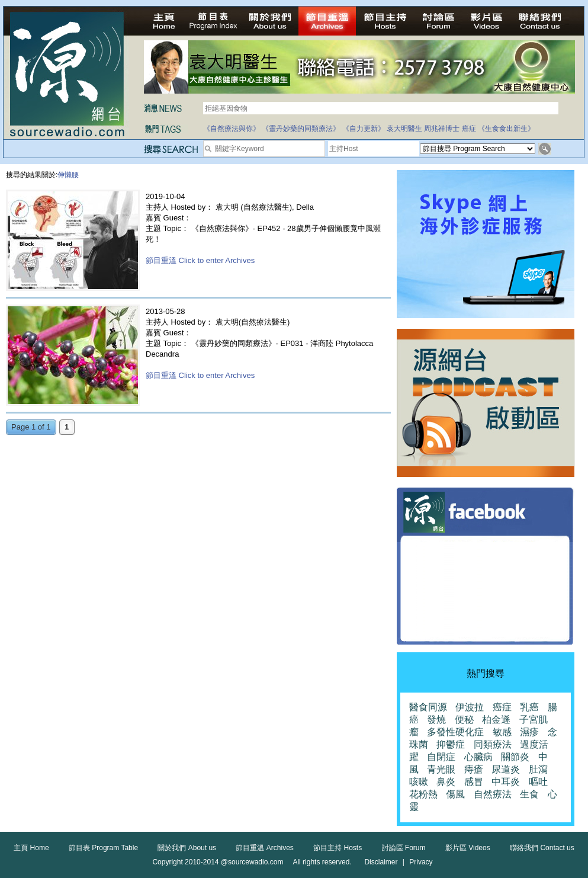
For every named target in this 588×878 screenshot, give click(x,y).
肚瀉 (538, 769)
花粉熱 (423, 794)
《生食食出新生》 (506, 129)
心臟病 (478, 757)
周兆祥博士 (442, 129)
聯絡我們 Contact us (542, 848)
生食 (529, 794)
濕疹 (529, 732)
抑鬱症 (451, 744)
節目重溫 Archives (264, 848)
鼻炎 (446, 782)
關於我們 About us (187, 848)
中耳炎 (506, 782)
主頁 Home (31, 848)
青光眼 (441, 769)
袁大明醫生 (404, 129)
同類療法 (493, 744)
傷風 (455, 794)
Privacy (421, 862)
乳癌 (529, 707)
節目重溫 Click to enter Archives (200, 260)
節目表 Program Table (103, 848)
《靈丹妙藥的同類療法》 (301, 129)
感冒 (474, 782)
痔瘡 (474, 769)
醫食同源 (428, 707)
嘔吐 (538, 782)
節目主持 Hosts (338, 848)
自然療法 (493, 794)
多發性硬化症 (455, 732)
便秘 (464, 720)
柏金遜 (496, 720)
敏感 (502, 732)
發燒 (436, 720)
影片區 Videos (468, 848)
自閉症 (441, 757)
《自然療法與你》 (232, 129)
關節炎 (515, 757)
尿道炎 (506, 769)
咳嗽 (419, 782)
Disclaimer (381, 862)
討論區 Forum (404, 848)
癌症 (469, 129)
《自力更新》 (364, 129)
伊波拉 (470, 707)
